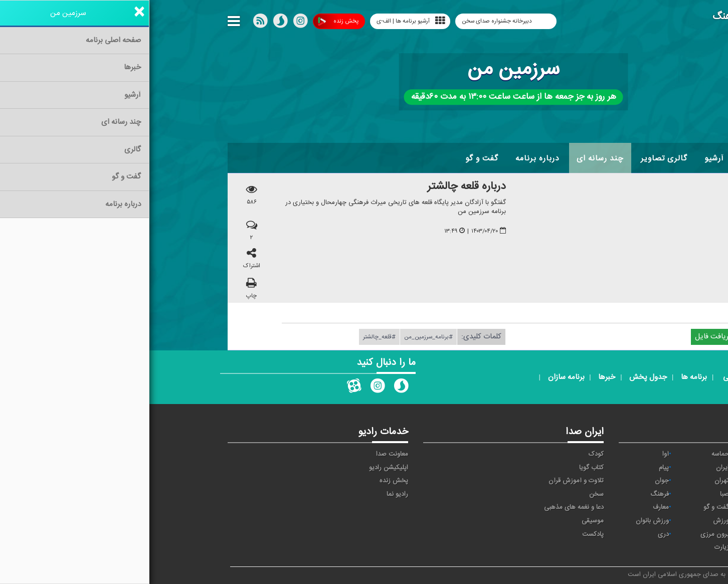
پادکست (443, 534)
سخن (447, 494)
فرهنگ (510, 494)
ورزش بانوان (503, 521)
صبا (575, 494)
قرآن (634, 507)
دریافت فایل (569, 337)
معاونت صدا (243, 454)
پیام (514, 468)
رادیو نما (248, 494)
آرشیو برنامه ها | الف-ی (261, 21)
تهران (572, 481)
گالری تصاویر (515, 158)
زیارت (572, 547)
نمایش (631, 521)
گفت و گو (332, 158)
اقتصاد (631, 468)
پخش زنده (189, 21)
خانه (634, 158)
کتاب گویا (442, 468)
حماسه (571, 454)
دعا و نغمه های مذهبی (424, 507)
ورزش (572, 521)
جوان (512, 481)
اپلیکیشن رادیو (239, 468)
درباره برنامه (388, 158)
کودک (447, 454)
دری (514, 534)
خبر (635, 454)
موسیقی (443, 521)
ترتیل (632, 481)
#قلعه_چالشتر (230, 337)
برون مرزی (565, 534)
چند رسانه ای (451, 158)
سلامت (630, 494)
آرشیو (565, 158)
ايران (573, 468)
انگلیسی (629, 547)
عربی (633, 534)
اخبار (600, 158)
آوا (516, 454)
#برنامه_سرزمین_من (279, 337)
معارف (511, 507)
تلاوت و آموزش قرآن (427, 481)
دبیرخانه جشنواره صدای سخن (348, 21)
